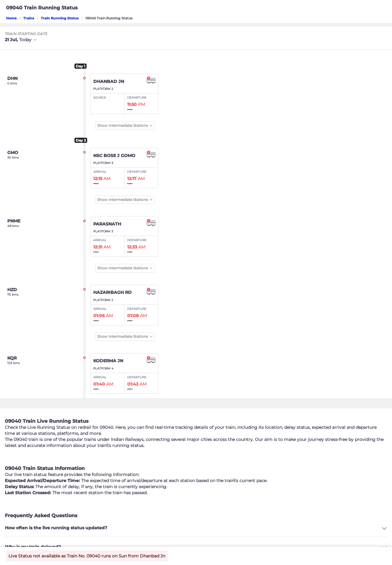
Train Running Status (60, 18)
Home (11, 18)
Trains (29, 18)
